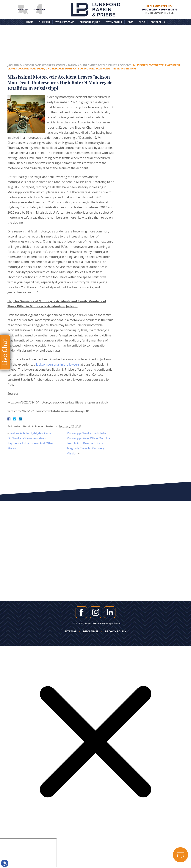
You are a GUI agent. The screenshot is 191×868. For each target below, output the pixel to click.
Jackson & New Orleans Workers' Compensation (42, 65)
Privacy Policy (116, 631)
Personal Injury (90, 22)
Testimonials (114, 22)
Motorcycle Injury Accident (110, 65)
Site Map (71, 631)
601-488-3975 (169, 9)
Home (30, 22)
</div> (28, 853)
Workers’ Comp (65, 22)
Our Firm (44, 22)
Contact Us (158, 22)
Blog (142, 22)
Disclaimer (91, 631)
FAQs (130, 22)
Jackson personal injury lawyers (58, 364)
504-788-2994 (150, 9)
